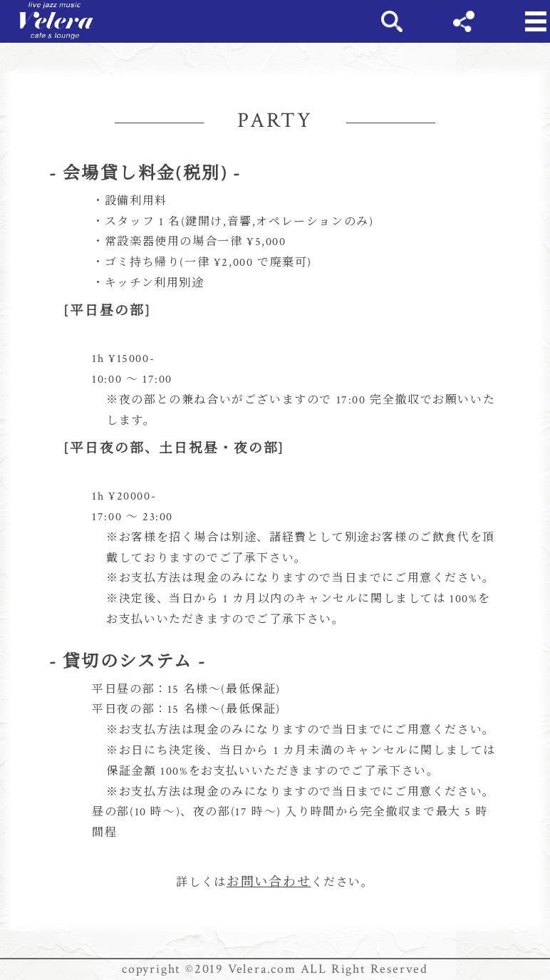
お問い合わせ (269, 882)
